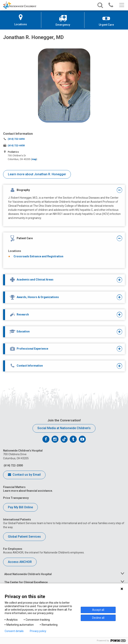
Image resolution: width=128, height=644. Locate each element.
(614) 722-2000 (13, 465)
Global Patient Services (24, 537)
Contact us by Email (24, 475)
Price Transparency (16, 498)
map (34, 159)
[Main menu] (121, 5)
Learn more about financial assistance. (28, 491)
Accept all (98, 610)
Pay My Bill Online (20, 507)
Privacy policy (38, 631)
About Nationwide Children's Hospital (28, 574)
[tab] (59, 190)
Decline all (98, 618)
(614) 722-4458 (16, 146)
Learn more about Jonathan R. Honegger (37, 174)
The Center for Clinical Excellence (26, 582)
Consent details (14, 631)
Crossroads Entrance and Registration (38, 256)
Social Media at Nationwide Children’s (64, 428)
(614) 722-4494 (16, 139)
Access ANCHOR (20, 562)
